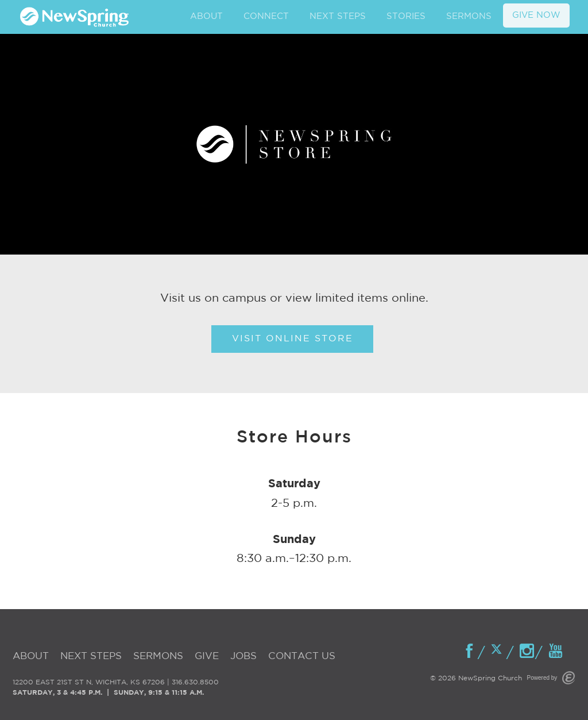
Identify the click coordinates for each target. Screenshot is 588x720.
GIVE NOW (536, 15)
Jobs (243, 657)
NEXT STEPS (338, 16)
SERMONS (469, 16)
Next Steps (91, 657)
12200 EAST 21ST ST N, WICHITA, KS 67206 (89, 682)
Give (207, 657)
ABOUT (206, 16)
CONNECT (266, 16)
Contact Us (302, 657)
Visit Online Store (293, 339)
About (31, 657)
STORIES (406, 16)
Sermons (158, 657)
